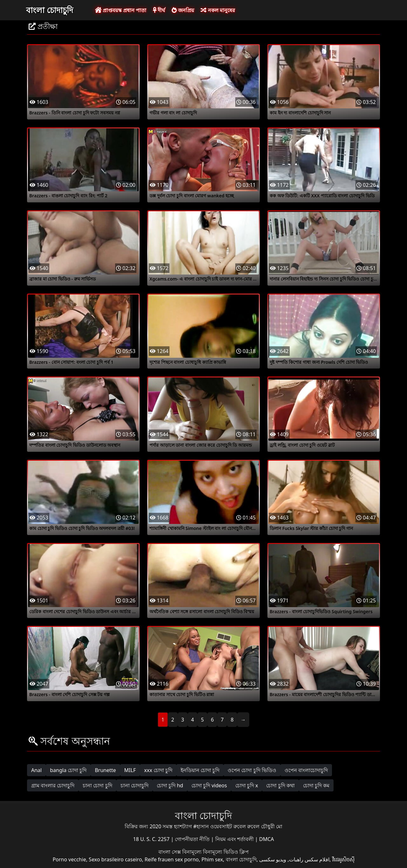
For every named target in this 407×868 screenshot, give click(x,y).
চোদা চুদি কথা (280, 785)
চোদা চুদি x (247, 785)
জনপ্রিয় (183, 10)
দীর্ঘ (159, 10)
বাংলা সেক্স (170, 852)
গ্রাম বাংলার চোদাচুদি (53, 785)
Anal (36, 770)
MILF (130, 770)
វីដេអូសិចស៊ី (343, 859)
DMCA (267, 839)
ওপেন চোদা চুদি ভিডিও (252, 770)
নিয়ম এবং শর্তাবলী (235, 839)
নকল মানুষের (218, 10)
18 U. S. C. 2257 (152, 839)
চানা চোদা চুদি (97, 785)
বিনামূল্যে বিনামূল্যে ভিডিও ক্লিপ (215, 852)
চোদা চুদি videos (209, 785)
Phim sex (212, 859)
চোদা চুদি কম (316, 785)
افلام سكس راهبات (309, 859)
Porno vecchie (69, 859)
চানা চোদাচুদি (135, 785)
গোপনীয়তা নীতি (193, 839)
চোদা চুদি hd (170, 785)
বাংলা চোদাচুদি (50, 10)
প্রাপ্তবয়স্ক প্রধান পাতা (121, 10)
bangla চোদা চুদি (68, 770)
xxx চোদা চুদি (158, 770)
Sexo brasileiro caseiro (115, 859)
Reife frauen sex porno (172, 859)
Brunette (105, 770)
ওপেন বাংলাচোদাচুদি (306, 770)
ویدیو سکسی (273, 859)
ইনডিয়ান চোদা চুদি (200, 770)
